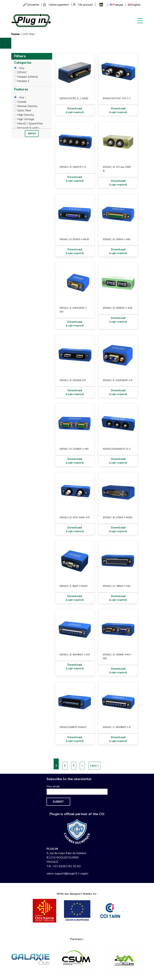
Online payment (59, 5)
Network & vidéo (28, 128)
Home (15, 34)
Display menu (140, 20)
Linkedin (101, 5)
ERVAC (22, 72)
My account (86, 5)
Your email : (54, 786)
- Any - (22, 68)
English (136, 5)
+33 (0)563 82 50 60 (67, 866)
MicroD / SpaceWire (30, 124)
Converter (33, 5)
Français (118, 5)
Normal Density (27, 106)
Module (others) (28, 77)
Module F (23, 81)
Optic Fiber (24, 110)
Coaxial (22, 102)
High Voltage (26, 119)
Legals (84, 874)
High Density (26, 115)
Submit (58, 802)
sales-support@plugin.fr (62, 874)
